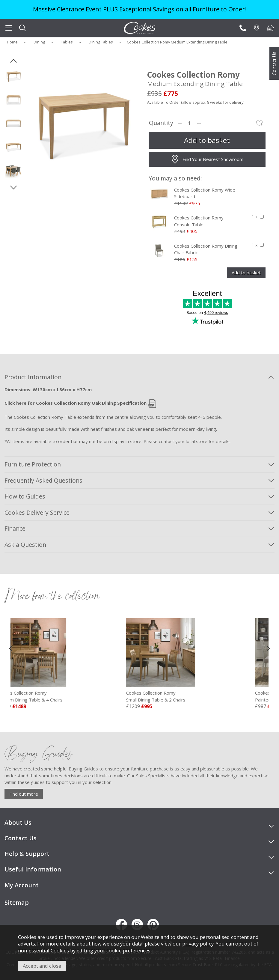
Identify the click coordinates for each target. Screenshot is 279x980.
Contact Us (274, 63)
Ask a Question (25, 545)
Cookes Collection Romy (49, 696)
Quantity (161, 123)
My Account (22, 885)
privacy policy (198, 944)
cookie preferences (128, 950)
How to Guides (25, 496)
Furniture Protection (33, 464)
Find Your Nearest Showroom (207, 159)
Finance (15, 528)
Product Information (33, 377)
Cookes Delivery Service (37, 512)
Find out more (24, 794)
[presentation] (11, 648)
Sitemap (17, 903)
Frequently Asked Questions (43, 480)
